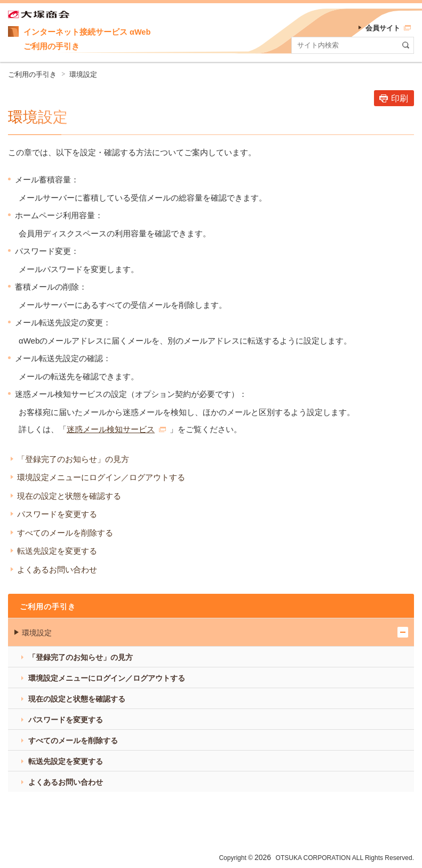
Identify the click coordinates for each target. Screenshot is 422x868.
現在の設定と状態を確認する (69, 496)
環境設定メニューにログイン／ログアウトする (101, 477)
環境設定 (83, 74)
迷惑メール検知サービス (116, 429)
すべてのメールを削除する (65, 533)
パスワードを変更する (57, 514)
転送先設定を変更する (57, 551)
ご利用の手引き (32, 74)
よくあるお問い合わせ (57, 570)
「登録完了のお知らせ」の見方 (73, 459)
